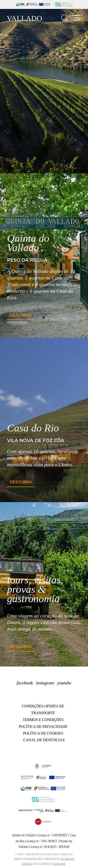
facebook (25, 683)
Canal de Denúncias (44, 740)
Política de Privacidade (43, 727)
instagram (45, 683)
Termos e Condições (43, 720)
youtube (64, 683)
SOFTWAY (59, 864)
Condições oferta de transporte (43, 709)
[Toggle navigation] (77, 18)
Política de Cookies (43, 733)
